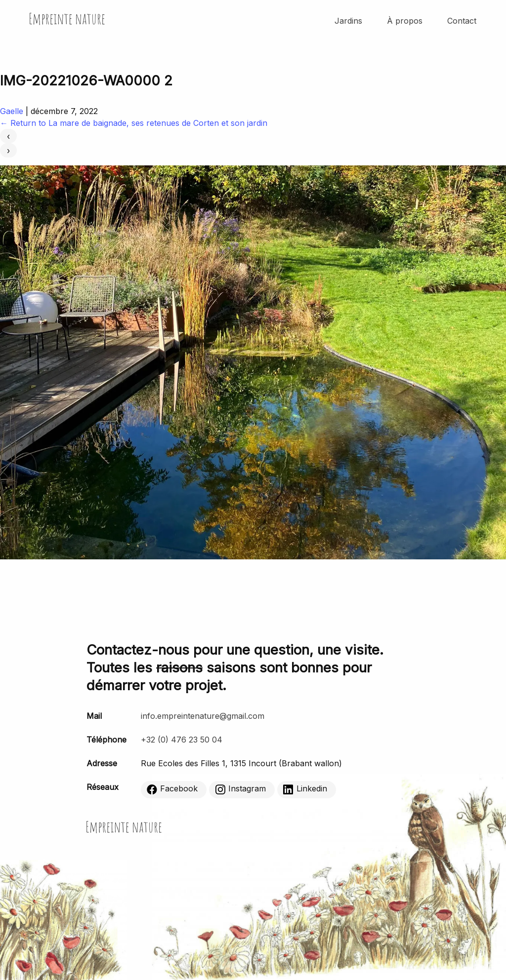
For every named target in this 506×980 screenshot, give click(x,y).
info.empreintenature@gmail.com (203, 716)
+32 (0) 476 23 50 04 (182, 740)
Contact (462, 21)
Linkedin (305, 789)
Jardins (348, 21)
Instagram (240, 789)
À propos (405, 21)
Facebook (172, 789)
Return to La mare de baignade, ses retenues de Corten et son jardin (134, 123)
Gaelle (12, 111)
